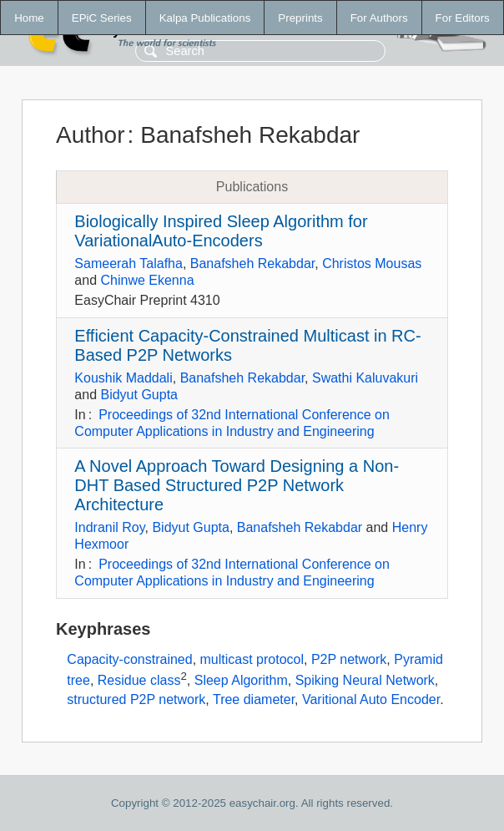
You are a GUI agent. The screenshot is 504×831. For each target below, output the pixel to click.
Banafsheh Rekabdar (252, 263)
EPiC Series (102, 18)
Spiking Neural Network (365, 681)
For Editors (463, 18)
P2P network (349, 659)
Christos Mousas (372, 263)
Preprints (300, 18)
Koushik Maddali (123, 378)
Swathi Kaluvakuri (365, 378)
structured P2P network (136, 699)
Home (29, 18)
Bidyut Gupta (139, 395)
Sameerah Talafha (129, 263)
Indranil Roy (109, 527)
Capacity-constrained (129, 659)
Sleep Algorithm (241, 681)
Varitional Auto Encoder (371, 699)
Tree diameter (254, 699)
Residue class (139, 681)
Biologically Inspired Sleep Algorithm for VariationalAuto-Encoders (221, 231)
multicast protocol (252, 659)
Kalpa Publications (205, 18)
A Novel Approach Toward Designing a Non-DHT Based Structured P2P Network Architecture (237, 485)
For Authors (379, 18)
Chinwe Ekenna (147, 280)
